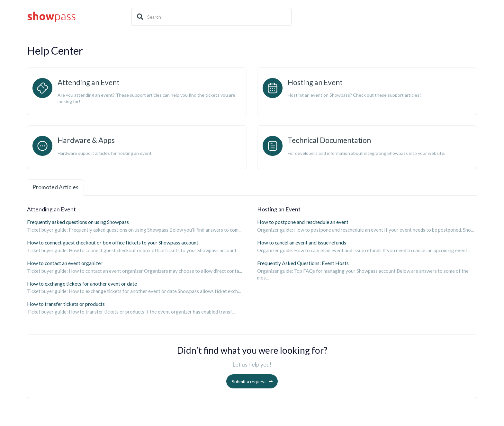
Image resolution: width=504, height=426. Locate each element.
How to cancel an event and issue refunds (302, 243)
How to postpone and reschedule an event (303, 222)
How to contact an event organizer (65, 263)
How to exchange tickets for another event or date (82, 284)
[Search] (212, 17)
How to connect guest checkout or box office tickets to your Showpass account (113, 243)
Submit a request (249, 382)
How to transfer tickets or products (66, 304)
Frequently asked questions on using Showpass (78, 222)
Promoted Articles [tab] (55, 187)
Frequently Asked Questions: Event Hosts (303, 263)
